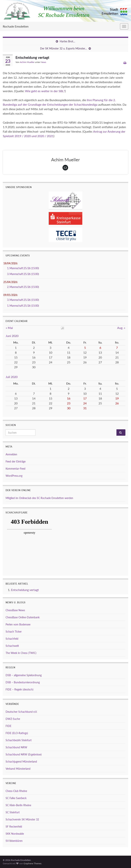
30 (69, 408)
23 (69, 403)
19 (117, 398)
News (43, 62)
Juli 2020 (12, 377)
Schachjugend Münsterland (21, 762)
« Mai (9, 328)
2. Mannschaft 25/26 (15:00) (23, 287)
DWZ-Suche (13, 719)
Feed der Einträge (16, 461)
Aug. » (121, 328)
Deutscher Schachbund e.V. (21, 712)
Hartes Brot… (67, 41)
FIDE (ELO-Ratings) (17, 733)
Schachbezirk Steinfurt (19, 740)
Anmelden (11, 454)
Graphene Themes (32, 863)
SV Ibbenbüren (14, 841)
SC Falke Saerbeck (16, 798)
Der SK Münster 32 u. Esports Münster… (64, 48)
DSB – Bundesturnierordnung (23, 682)
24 (85, 403)
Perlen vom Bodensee (18, 624)
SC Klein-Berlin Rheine (18, 805)
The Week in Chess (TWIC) (21, 653)
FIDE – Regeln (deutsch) (20, 689)
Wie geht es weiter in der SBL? (45, 91)
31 (85, 408)
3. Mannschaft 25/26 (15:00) (23, 274)
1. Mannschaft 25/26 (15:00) (23, 268)
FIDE (8, 726)
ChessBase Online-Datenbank (23, 617)
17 (85, 398)
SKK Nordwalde (15, 834)
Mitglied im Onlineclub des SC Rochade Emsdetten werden (39, 498)
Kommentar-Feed (15, 469)
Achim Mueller (27, 62)
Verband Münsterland (18, 769)
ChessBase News (15, 610)
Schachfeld (12, 639)
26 (117, 403)
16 (69, 398)
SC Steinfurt (13, 812)
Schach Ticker (14, 632)
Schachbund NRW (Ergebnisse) (24, 754)
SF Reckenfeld (14, 827)
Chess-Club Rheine (16, 791)
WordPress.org (14, 476)
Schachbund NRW (16, 747)
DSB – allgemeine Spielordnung (24, 675)
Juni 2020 (12, 336)
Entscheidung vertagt (25, 590)
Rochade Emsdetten (16, 26)
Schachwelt (12, 646)
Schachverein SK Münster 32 (22, 819)
